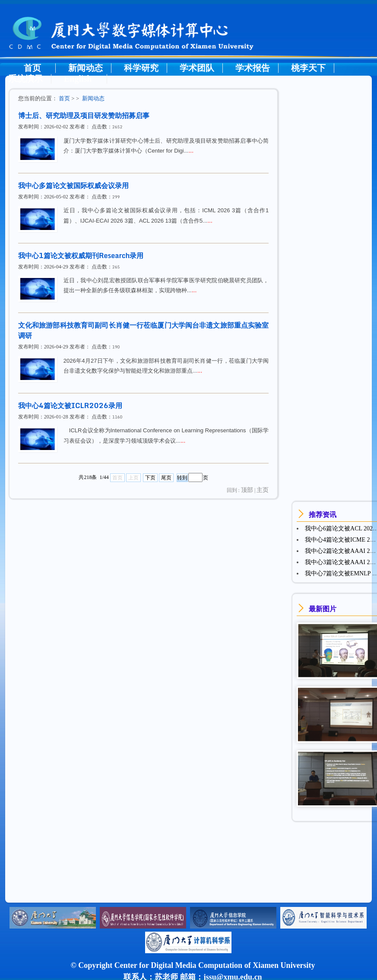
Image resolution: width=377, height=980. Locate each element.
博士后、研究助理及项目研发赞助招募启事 (84, 115)
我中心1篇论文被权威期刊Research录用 (81, 255)
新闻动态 (86, 68)
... (191, 150)
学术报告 (253, 68)
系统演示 (25, 79)
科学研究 (141, 68)
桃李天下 (308, 68)
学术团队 (197, 68)
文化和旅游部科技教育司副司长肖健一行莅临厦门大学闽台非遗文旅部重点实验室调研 (144, 330)
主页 (263, 490)
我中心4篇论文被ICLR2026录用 (70, 405)
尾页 (166, 478)
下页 (150, 478)
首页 (32, 68)
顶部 (247, 490)
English (78, 79)
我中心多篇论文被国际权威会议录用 (73, 185)
